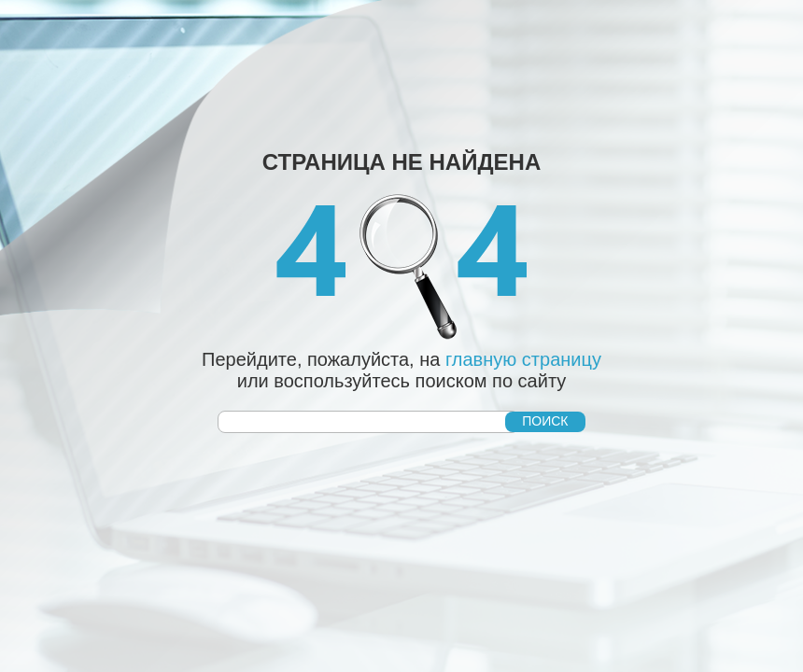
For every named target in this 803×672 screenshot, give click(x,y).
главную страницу (523, 359)
